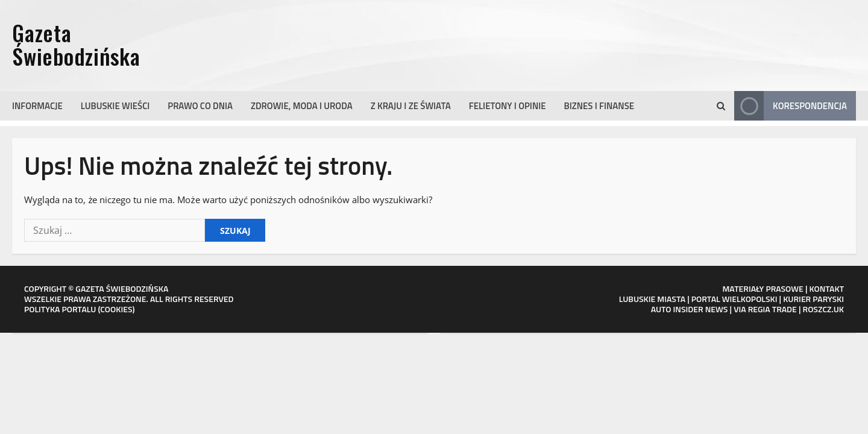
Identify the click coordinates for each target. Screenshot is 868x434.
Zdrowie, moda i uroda (302, 106)
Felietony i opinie (508, 106)
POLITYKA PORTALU (60, 309)
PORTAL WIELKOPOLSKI (734, 299)
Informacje (37, 106)
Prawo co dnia (200, 106)
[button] (721, 106)
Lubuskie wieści (115, 106)
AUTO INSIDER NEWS (690, 309)
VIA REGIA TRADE (765, 309)
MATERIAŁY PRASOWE (763, 288)
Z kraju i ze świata (411, 106)
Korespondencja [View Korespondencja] (791, 106)
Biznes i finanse (599, 106)
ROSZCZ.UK (823, 309)
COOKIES (116, 309)
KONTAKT (827, 288)
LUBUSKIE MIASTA (652, 299)
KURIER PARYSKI (813, 299)
